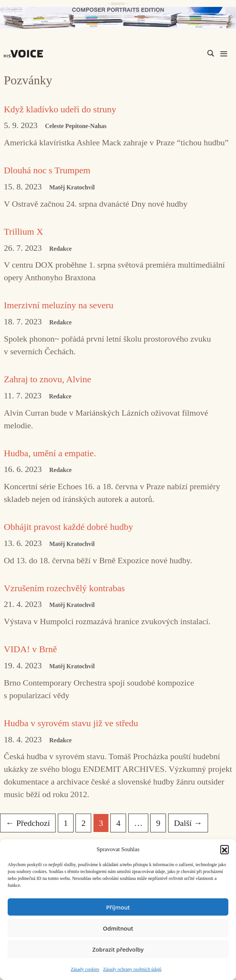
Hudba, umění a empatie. (50, 453)
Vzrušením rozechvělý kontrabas (64, 588)
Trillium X (23, 232)
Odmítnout (118, 928)
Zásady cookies (85, 969)
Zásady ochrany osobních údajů (132, 969)
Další (188, 823)
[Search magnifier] (211, 53)
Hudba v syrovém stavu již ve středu (71, 723)
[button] (225, 849)
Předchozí (28, 823)
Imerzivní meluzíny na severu (59, 305)
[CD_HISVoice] (118, 18)
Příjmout (118, 907)
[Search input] (174, 53)
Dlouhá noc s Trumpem (47, 170)
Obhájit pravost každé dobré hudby (68, 527)
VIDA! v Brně (30, 649)
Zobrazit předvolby (118, 949)
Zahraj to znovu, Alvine (48, 379)
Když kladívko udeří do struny (60, 109)
